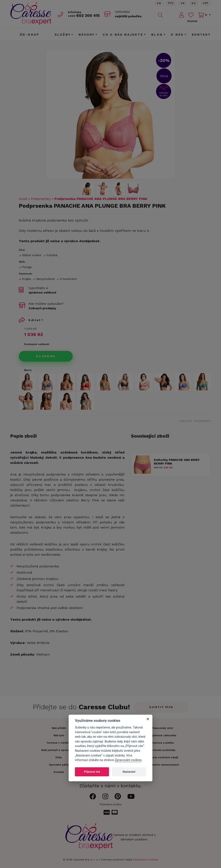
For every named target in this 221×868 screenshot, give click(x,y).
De (194, 3)
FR (183, 3)
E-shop (30, 35)
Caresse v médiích (59, 743)
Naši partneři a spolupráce (59, 750)
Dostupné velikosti (37, 344)
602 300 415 (84, 15)
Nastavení (129, 772)
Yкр (206, 3)
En (159, 3)
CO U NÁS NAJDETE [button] (123, 35)
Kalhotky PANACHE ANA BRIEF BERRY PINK (177, 462)
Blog (157, 35)
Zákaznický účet (162, 728)
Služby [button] (63, 35)
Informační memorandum (162, 765)
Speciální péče (59, 765)
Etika (59, 757)
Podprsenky (41, 199)
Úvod (23, 199)
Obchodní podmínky (162, 750)
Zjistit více (161, 707)
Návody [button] (87, 35)
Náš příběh (59, 728)
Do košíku (46, 356)
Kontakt (201, 35)
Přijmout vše (92, 772)
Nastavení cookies (146, 860)
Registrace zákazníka (162, 735)
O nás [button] (177, 35)
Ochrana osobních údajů (117, 860)
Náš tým (59, 735)
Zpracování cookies (128, 760)
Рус (171, 3)
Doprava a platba (162, 743)
